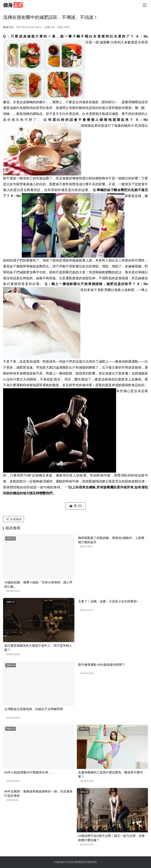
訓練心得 (50, 27)
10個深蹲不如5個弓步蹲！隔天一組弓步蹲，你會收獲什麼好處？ (111, 838)
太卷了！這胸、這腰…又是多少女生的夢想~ (108, 601)
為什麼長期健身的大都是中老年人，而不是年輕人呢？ (38, 648)
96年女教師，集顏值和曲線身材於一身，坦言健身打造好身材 (38, 793)
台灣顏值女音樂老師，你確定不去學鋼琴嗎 (34, 709)
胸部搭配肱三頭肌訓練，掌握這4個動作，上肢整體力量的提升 (111, 540)
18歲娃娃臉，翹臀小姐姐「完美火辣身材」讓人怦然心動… (38, 584)
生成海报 (14, 519)
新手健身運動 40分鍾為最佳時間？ (102, 665)
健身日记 (8, 27)
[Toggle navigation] (145, 5)
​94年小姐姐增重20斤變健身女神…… (29, 772)
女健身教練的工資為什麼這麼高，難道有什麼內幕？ (110, 774)
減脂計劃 (84, 729)
